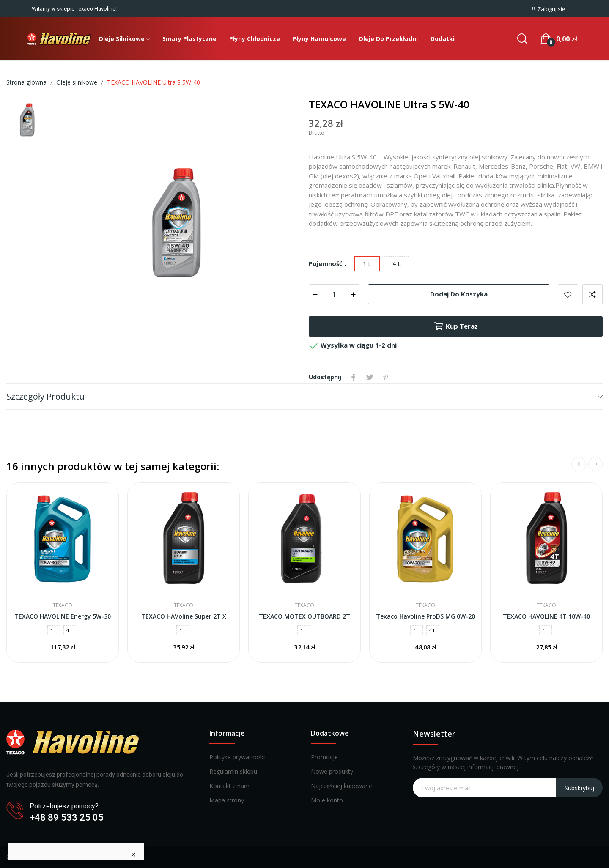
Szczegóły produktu (45, 396)
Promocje (324, 757)
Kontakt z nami (230, 786)
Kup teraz (456, 326)
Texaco (63, 605)
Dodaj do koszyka (459, 294)
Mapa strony (227, 800)
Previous (579, 464)
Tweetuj (370, 377)
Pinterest (386, 377)
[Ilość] (334, 294)
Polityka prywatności (237, 757)
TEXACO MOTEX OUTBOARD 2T (304, 616)
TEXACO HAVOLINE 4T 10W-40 (546, 616)
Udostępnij (354, 377)
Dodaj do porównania (593, 294)
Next (595, 464)
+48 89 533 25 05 (67, 817)
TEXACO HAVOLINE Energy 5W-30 (63, 616)
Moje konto (327, 800)
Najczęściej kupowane (342, 786)
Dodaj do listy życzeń (568, 294)
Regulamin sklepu (233, 771)
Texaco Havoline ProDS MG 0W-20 (425, 616)
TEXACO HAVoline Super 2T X (184, 616)
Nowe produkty (332, 771)
